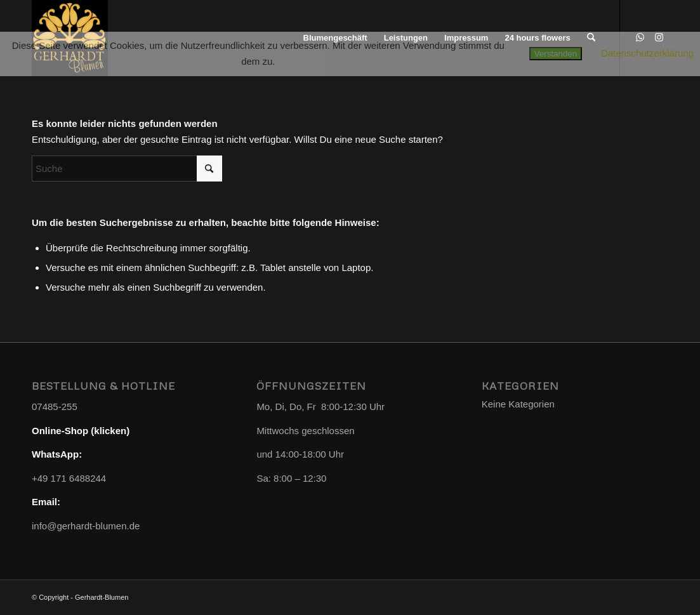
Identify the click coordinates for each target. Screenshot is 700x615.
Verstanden (556, 54)
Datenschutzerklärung (647, 53)
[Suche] (127, 169)
